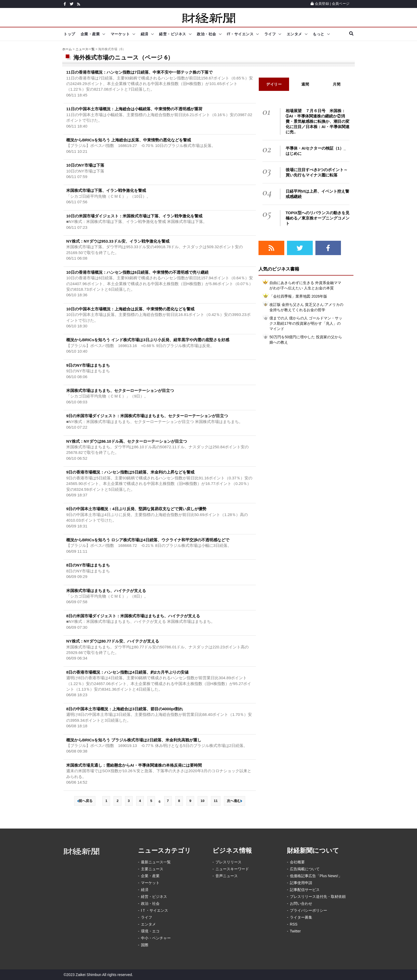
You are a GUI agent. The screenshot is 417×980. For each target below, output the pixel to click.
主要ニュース (152, 869)
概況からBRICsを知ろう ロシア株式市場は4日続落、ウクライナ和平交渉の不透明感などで (148, 540)
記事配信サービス (305, 890)
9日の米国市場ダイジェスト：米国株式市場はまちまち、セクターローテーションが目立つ (147, 416)
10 (202, 801)
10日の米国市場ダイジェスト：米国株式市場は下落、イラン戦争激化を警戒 (134, 216)
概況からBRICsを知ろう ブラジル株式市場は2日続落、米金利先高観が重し (134, 740)
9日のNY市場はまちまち (88, 365)
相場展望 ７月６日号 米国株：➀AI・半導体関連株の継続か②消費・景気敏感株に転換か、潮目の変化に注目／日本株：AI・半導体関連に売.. (318, 121)
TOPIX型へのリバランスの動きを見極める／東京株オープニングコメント (318, 218)
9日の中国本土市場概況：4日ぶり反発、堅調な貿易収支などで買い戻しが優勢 (136, 509)
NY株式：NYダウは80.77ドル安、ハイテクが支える (113, 641)
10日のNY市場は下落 (85, 165)
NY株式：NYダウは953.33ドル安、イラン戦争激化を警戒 (118, 241)
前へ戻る (85, 801)
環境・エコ (150, 931)
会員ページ (341, 4)
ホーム (67, 49)
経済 (145, 34)
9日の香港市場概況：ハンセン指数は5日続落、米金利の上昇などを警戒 (130, 472)
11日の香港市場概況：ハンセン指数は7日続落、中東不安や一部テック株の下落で (139, 72)
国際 (145, 945)
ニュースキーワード (232, 869)
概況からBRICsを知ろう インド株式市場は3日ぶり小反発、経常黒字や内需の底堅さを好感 (148, 340)
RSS (294, 924)
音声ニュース (227, 876)
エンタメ (294, 34)
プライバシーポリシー (308, 910)
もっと (319, 34)
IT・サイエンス (240, 34)
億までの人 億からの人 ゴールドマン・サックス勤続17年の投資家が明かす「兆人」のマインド (306, 323)
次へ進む (235, 801)
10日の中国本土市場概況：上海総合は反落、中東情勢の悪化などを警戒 (130, 309)
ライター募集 (301, 917)
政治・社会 (207, 34)
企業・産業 (90, 34)
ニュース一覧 (85, 49)
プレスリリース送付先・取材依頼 (318, 897)
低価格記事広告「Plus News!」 (316, 876)
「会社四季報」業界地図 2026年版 (298, 296)
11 (216, 801)
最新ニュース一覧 (156, 862)
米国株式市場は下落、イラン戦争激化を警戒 (106, 190)
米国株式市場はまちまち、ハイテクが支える (106, 591)
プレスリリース (228, 862)
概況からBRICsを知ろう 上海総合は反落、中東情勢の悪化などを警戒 (129, 140)
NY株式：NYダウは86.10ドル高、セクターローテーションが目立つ (127, 441)
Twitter (295, 931)
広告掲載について (305, 869)
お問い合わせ (301, 903)
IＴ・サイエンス (155, 910)
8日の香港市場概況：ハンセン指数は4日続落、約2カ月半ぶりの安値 (127, 672)
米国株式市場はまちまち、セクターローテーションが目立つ (120, 390)
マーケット (120, 34)
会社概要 (297, 862)
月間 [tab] (337, 84)
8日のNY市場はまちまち (88, 565)
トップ (69, 34)
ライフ (270, 34)
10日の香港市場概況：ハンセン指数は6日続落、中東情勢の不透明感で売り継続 (137, 272)
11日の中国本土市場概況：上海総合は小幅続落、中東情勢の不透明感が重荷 (134, 109)
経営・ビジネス (173, 34)
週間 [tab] (305, 84)
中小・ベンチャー (156, 938)
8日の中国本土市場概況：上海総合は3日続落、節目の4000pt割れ (125, 709)
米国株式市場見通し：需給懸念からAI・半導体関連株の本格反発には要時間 (134, 765)
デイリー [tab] (274, 84)
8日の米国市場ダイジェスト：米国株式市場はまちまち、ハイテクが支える (133, 616)
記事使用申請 (301, 883)
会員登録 (320, 4)
